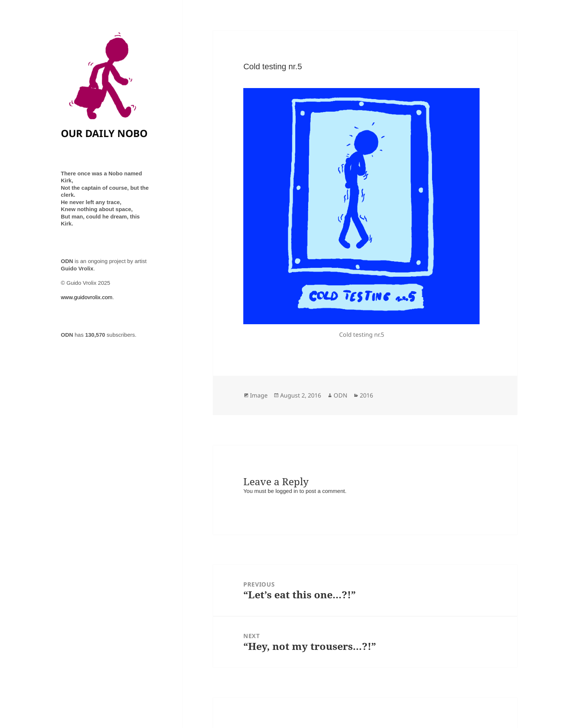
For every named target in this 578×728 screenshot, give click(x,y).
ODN (340, 395)
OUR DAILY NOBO (104, 133)
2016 (366, 395)
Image (259, 395)
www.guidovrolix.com (87, 297)
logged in (287, 491)
